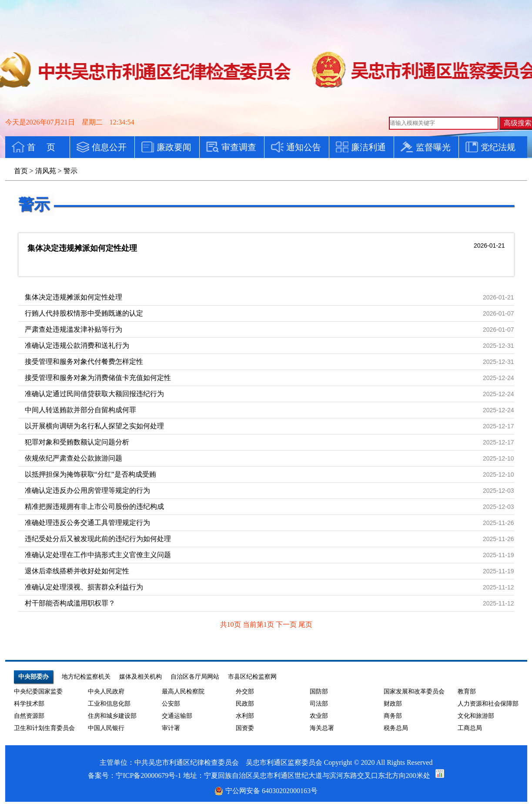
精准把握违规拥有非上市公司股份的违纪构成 (94, 506)
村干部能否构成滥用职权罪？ (70, 603)
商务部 (393, 716)
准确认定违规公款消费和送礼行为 (77, 345)
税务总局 (396, 728)
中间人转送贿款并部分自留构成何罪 (80, 410)
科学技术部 (29, 704)
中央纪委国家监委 (38, 691)
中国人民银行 (106, 728)
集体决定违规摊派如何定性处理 (82, 248)
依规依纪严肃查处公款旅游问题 (74, 458)
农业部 (319, 716)
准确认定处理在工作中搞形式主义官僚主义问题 (98, 555)
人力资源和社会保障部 (488, 704)
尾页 (305, 624)
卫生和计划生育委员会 (44, 728)
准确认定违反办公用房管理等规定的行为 (87, 490)
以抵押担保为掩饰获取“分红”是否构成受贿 (90, 474)
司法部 (319, 704)
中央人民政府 (106, 691)
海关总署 (322, 728)
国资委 (245, 728)
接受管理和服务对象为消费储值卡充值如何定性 (98, 378)
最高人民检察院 (183, 691)
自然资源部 (29, 716)
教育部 (467, 691)
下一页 (287, 624)
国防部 (319, 691)
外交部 (245, 691)
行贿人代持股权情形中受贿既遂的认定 (84, 313)
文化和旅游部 (476, 716)
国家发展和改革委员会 (414, 691)
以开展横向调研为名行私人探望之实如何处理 (94, 426)
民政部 (245, 704)
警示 (34, 205)
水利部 (245, 716)
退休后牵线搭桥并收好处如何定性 (77, 571)
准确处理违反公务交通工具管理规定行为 (87, 523)
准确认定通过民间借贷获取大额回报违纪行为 (94, 394)
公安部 (171, 704)
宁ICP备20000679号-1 (148, 775)
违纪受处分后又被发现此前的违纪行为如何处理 (98, 539)
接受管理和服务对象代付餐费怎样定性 (84, 362)
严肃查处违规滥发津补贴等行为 (74, 329)
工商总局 (470, 728)
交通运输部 (177, 716)
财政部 (393, 704)
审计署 (171, 728)
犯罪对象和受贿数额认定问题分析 (77, 442)
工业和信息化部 (109, 704)
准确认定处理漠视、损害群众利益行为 (84, 587)
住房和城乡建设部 (112, 716)
